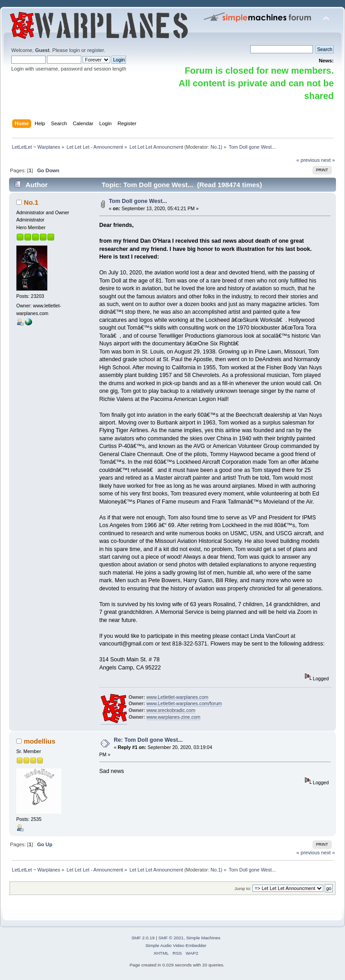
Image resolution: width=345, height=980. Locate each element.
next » (328, 160)
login (75, 50)
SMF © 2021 (171, 938)
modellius (40, 741)
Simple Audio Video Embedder (176, 945)
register (96, 50)
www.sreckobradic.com (171, 710)
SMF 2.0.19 (143, 938)
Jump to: (243, 888)
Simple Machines (203, 938)
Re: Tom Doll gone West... (148, 740)
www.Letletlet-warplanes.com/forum (184, 703)
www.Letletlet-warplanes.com (177, 697)
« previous (308, 160)
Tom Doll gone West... (138, 201)
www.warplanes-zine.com (173, 717)
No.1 (216, 147)
